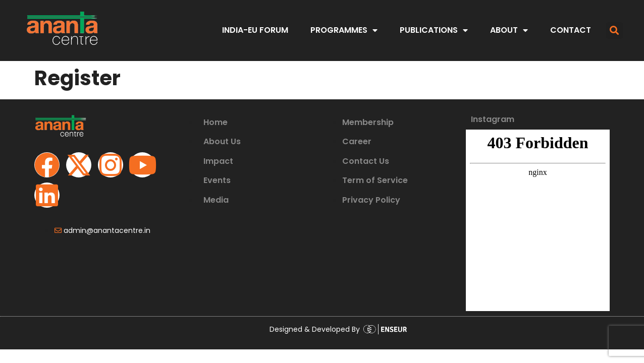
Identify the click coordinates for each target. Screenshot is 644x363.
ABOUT (509, 30)
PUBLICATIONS (434, 30)
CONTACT (571, 30)
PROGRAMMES (344, 30)
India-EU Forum (255, 30)
